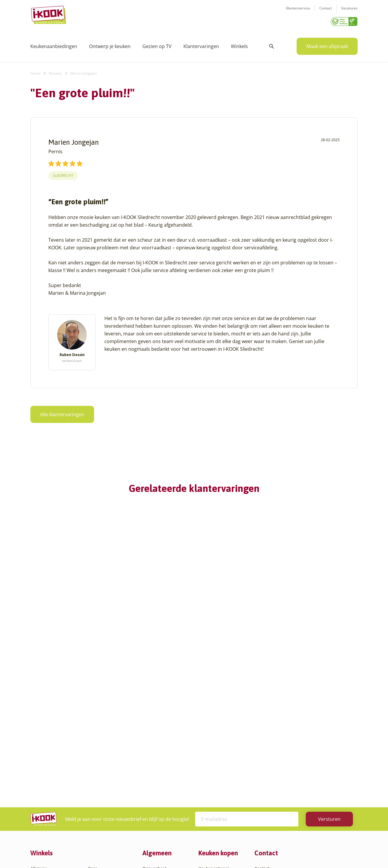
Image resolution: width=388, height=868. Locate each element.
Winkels (239, 44)
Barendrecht (43, 774)
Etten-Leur (41, 824)
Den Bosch (41, 795)
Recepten (152, 739)
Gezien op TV (157, 44)
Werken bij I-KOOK (161, 753)
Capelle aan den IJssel (52, 788)
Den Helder (42, 809)
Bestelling (208, 746)
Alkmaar (38, 725)
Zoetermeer (99, 817)
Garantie (207, 760)
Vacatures (349, 12)
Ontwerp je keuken (110, 44)
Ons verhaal (154, 725)
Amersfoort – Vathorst (52, 746)
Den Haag (40, 802)
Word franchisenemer (164, 774)
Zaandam (97, 809)
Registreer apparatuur (165, 767)
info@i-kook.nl (301, 754)
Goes (93, 725)
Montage (207, 739)
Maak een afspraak (327, 44)
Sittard (94, 774)
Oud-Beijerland (103, 760)
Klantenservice (298, 12)
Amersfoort (41, 739)
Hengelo (96, 739)
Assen (36, 767)
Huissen (96, 746)
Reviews (55, 71)
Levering (207, 753)
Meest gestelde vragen (165, 760)
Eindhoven (41, 817)
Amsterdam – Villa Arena (55, 753)
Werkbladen (210, 774)
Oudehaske (99, 767)
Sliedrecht (63, 173)
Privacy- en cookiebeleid (205, 852)
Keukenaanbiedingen (54, 44)
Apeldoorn (41, 760)
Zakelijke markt (157, 746)
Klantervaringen (201, 44)
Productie (208, 732)
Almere (37, 732)
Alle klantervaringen (62, 412)
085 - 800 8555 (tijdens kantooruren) (298, 762)
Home (35, 71)
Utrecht (95, 788)
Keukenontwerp (214, 725)
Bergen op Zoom (47, 781)
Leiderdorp (99, 753)
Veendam (97, 795)
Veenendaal (100, 802)
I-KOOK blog (154, 732)
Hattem (95, 732)
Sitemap (241, 852)
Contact (326, 12)
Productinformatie (216, 767)
